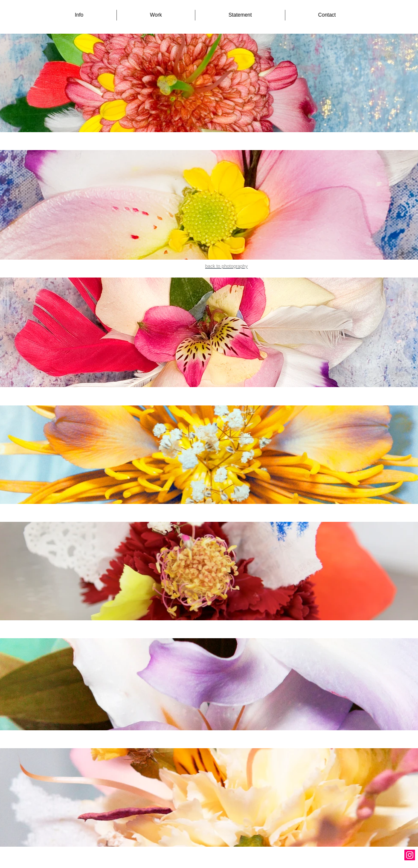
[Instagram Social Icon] (410, 855)
